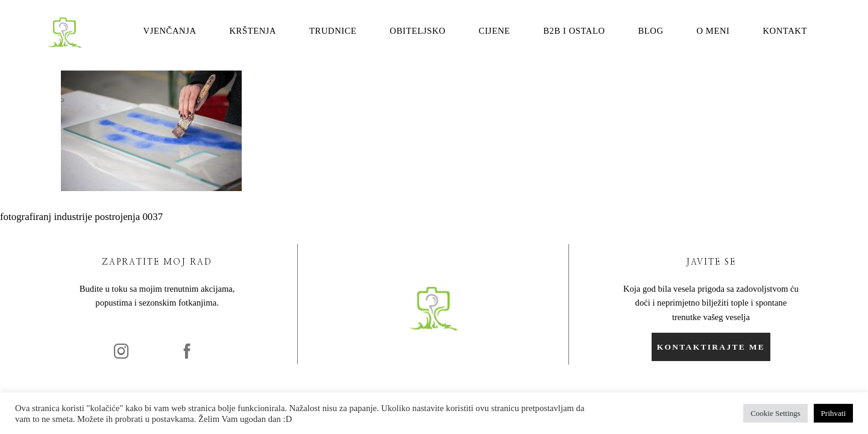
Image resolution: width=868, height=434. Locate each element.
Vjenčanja (170, 31)
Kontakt (785, 31)
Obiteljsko (418, 31)
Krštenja (253, 31)
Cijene (494, 31)
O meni (713, 31)
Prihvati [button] (833, 413)
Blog (650, 31)
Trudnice (333, 31)
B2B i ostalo (574, 31)
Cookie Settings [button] (775, 413)
